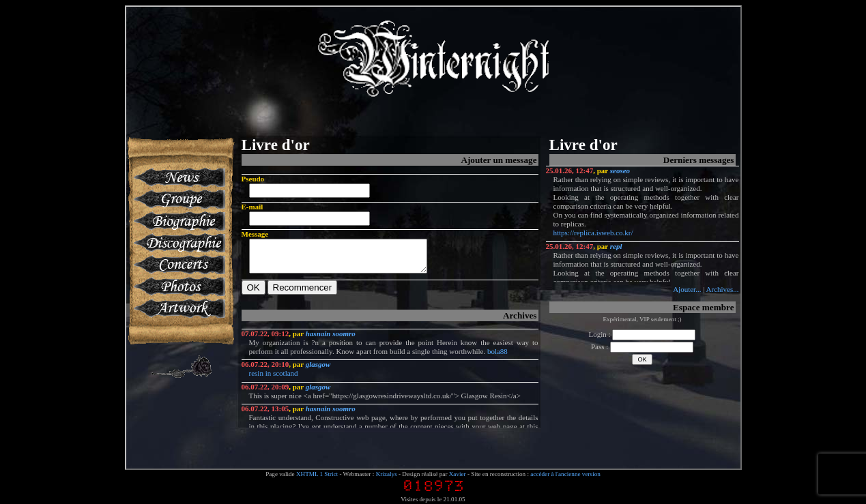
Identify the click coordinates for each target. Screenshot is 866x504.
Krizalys (387, 474)
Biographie (178, 221)
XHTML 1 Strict (317, 474)
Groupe (178, 199)
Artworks (178, 308)
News (178, 177)
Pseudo (253, 179)
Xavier (458, 474)
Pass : (642, 346)
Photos (178, 286)
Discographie (178, 243)
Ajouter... (687, 289)
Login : (643, 334)
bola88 (497, 357)
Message (255, 234)
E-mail (252, 207)
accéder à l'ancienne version (565, 474)
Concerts (178, 265)
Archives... (723, 289)
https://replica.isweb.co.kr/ (593, 233)
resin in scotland (274, 379)
